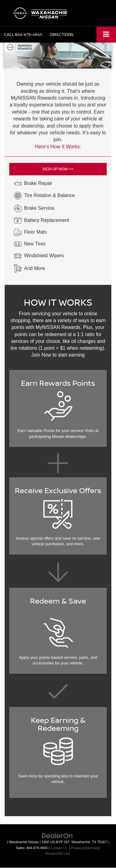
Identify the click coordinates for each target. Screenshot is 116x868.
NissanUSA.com (58, 853)
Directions (62, 34)
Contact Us (59, 848)
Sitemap (91, 848)
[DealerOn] (57, 836)
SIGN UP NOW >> (58, 169)
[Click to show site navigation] (106, 35)
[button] (23, 35)
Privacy (77, 848)
